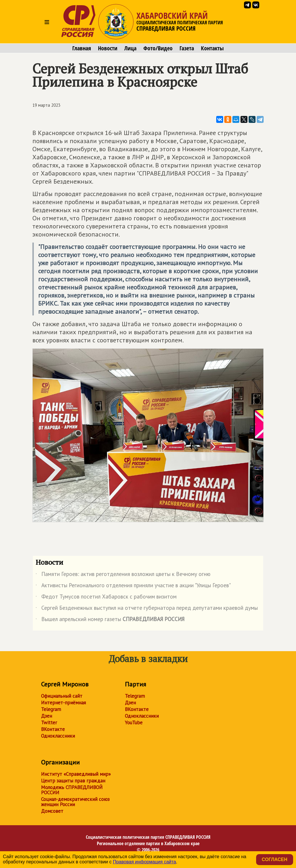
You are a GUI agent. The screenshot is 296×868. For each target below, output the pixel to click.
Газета (187, 48)
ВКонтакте (53, 729)
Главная (82, 48)
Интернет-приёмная (63, 703)
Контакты (212, 48)
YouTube (134, 723)
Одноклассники (58, 736)
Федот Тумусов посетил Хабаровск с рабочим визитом (106, 598)
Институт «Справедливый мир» (76, 774)
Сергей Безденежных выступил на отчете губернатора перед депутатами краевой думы (147, 609)
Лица (130, 48)
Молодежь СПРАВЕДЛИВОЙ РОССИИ (72, 790)
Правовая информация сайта (144, 862)
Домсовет (52, 811)
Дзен (47, 716)
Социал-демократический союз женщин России (75, 802)
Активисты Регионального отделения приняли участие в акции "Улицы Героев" (133, 586)
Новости (108, 48)
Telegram (51, 709)
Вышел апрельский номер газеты (110, 620)
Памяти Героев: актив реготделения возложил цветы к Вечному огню (123, 575)
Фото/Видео (158, 48)
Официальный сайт (62, 696)
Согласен (275, 859)
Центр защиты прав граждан (73, 781)
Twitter (49, 723)
